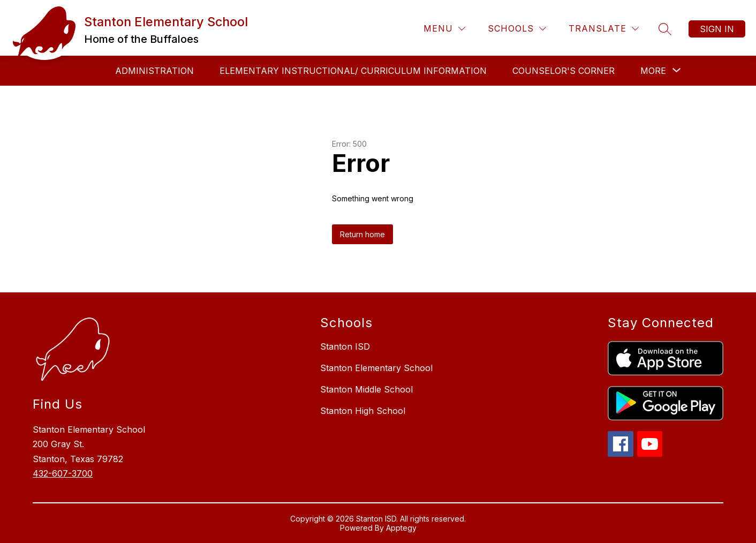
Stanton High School (363, 411)
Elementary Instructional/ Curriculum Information (353, 71)
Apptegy (401, 528)
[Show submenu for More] (653, 71)
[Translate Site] (604, 29)
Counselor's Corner (564, 71)
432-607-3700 (63, 473)
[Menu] (444, 29)
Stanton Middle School (366, 389)
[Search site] (665, 29)
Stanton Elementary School (376, 368)
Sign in (717, 29)
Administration (154, 71)
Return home (362, 234)
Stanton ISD (345, 346)
